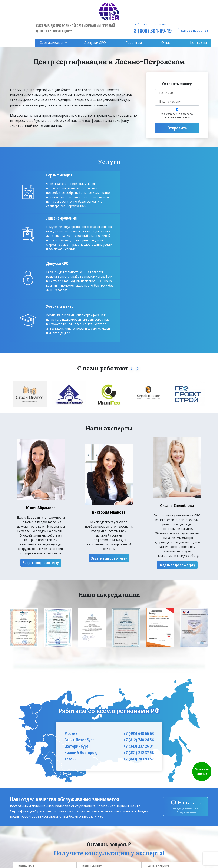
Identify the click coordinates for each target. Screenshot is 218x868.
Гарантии (135, 23)
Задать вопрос (173, 778)
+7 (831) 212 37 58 (139, 654)
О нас (167, 23)
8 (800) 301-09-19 (152, 11)
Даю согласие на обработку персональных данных (177, 96)
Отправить (177, 109)
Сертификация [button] (56, 23)
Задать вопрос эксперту (41, 464)
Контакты (198, 23)
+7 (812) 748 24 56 (139, 641)
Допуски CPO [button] (98, 23)
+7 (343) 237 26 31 (139, 647)
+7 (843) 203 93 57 (139, 660)
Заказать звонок (195, 12)
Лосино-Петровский (152, 5)
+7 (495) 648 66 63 (139, 634)
